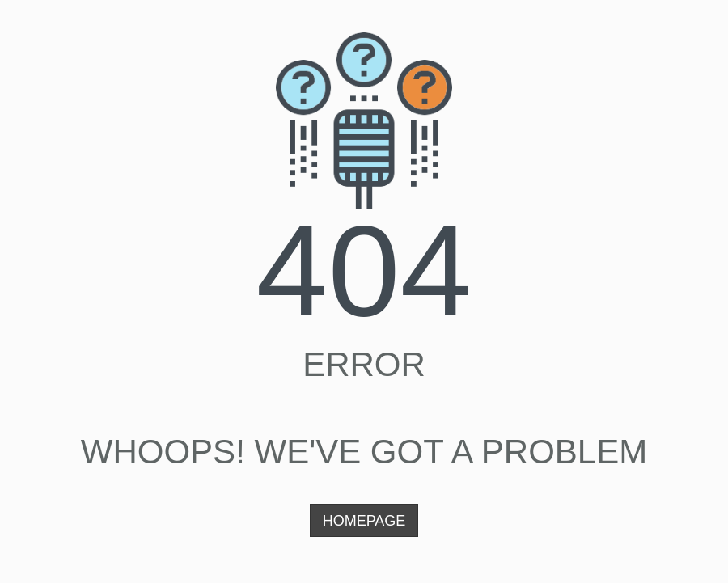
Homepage (364, 521)
